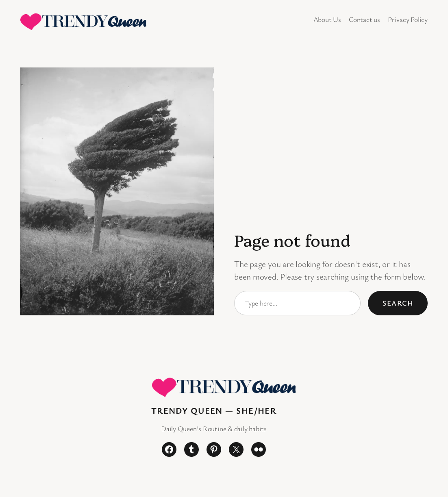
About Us (327, 19)
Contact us (364, 19)
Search (398, 303)
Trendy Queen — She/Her (214, 410)
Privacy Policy (408, 19)
